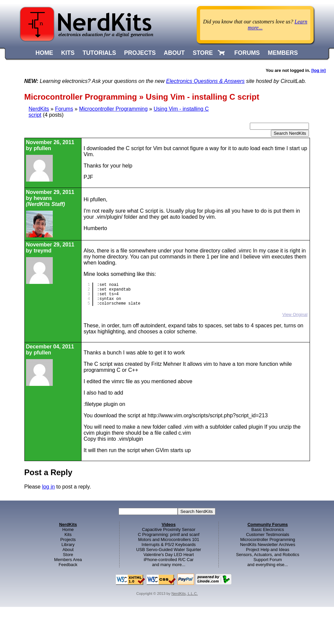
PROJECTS (140, 53)
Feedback (68, 565)
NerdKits (39, 109)
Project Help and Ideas (268, 550)
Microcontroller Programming (113, 109)
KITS (68, 53)
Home (68, 529)
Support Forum (268, 560)
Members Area (68, 560)
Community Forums (268, 524)
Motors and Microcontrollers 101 (169, 540)
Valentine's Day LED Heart (169, 555)
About (68, 550)
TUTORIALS (99, 53)
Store (68, 555)
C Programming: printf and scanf (169, 534)
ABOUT (174, 53)
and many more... (169, 565)
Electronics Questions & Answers (205, 81)
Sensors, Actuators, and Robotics (268, 555)
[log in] (318, 70)
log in (48, 487)
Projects (68, 540)
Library (68, 545)
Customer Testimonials (268, 534)
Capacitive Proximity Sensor (169, 529)
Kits (68, 534)
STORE (203, 53)
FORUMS (247, 53)
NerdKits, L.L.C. (185, 594)
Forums (64, 109)
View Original (295, 314)
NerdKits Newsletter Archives (268, 545)
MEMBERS (283, 53)
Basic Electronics (268, 529)
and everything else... (268, 565)
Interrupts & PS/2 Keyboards (169, 545)
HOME (44, 53)
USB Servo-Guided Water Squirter (169, 550)
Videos (169, 524)
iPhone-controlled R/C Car (169, 560)
